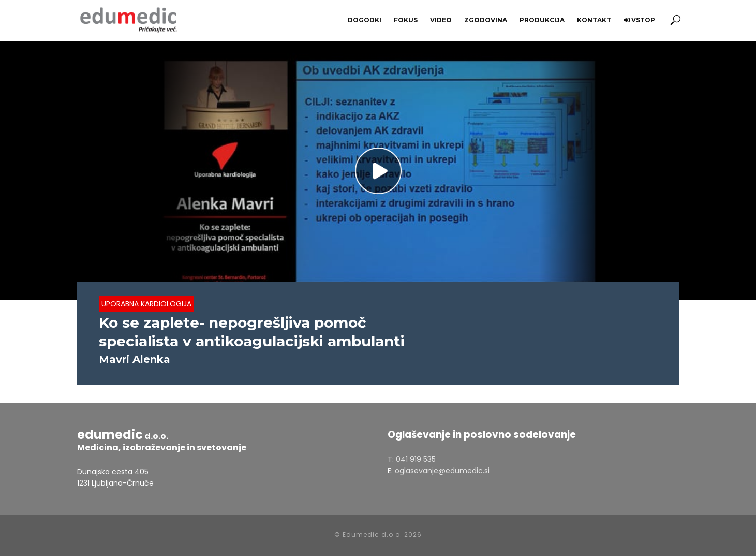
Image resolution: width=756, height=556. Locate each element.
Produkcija (542, 20)
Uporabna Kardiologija (146, 304)
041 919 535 (416, 459)
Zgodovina (486, 20)
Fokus (406, 20)
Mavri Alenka (135, 359)
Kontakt (594, 20)
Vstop (639, 20)
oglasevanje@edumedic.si (442, 471)
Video (441, 20)
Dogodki (365, 20)
